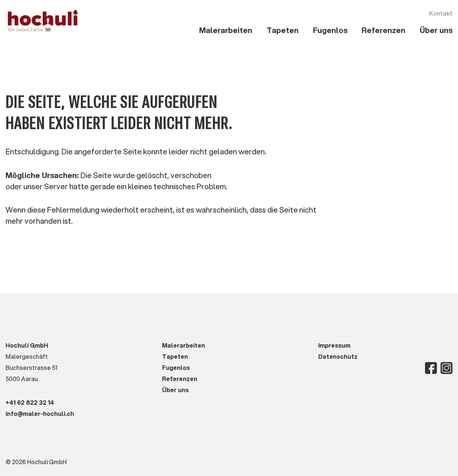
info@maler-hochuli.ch (40, 413)
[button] (226, 30)
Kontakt (441, 13)
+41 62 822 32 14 (30, 402)
